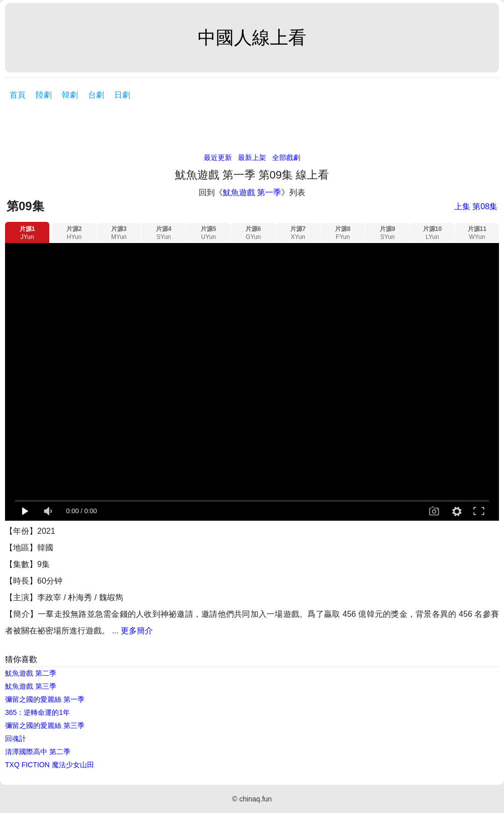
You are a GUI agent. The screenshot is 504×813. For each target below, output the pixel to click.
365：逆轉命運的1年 (37, 712)
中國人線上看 (252, 37)
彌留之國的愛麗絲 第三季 (45, 725)
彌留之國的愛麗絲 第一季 (45, 699)
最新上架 (252, 157)
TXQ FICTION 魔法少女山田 (50, 765)
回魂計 (16, 739)
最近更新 (218, 157)
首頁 (18, 95)
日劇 (122, 95)
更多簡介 (137, 631)
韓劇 (70, 95)
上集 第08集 (476, 207)
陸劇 (44, 95)
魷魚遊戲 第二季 (31, 673)
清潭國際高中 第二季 (38, 752)
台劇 (96, 95)
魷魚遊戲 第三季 (31, 686)
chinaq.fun (256, 799)
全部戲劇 (286, 157)
